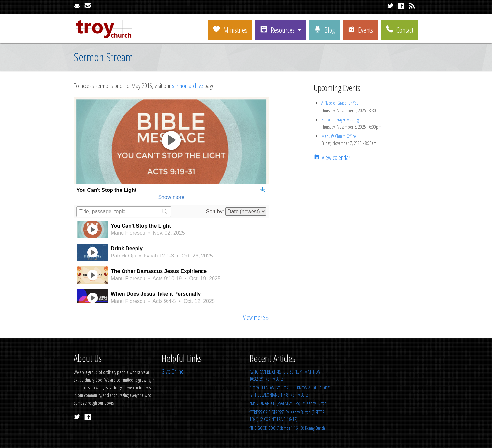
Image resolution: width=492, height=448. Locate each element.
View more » (256, 317)
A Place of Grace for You (340, 103)
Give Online (173, 371)
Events (360, 30)
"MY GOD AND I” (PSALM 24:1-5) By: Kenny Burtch (288, 403)
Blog (324, 30)
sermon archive (188, 86)
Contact (400, 30)
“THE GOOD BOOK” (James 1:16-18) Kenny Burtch (287, 428)
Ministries (230, 30)
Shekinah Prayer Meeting (340, 119)
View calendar (335, 158)
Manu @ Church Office (339, 136)
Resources (278, 30)
